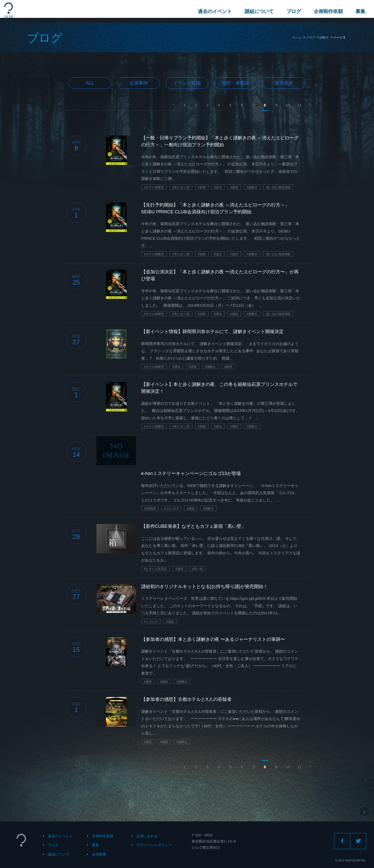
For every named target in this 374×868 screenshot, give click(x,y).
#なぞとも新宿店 (156, 569)
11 (299, 105)
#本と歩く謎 (181, 187)
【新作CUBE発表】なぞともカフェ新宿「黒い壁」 (194, 526)
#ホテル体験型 (154, 187)
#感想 (148, 682)
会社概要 (99, 854)
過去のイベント (213, 11)
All (90, 83)
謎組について (258, 11)
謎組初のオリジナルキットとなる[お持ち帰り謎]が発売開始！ (204, 586)
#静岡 (228, 367)
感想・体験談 (235, 83)
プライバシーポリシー (154, 845)
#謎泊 (218, 187)
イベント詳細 (187, 83)
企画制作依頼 (327, 11)
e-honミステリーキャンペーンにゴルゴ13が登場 (191, 473)
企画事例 (139, 83)
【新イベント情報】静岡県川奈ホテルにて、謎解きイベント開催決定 (212, 332)
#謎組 (234, 187)
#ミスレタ (151, 622)
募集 (359, 11)
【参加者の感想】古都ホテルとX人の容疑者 (186, 699)
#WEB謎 (150, 509)
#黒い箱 (197, 569)
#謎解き (252, 187)
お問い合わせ (147, 836)
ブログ (292, 11)
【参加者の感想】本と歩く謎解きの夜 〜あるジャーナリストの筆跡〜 (213, 639)
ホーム (297, 38)
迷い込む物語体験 (278, 187)
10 (288, 105)
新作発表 (284, 83)
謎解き (324, 38)
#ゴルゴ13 (171, 509)
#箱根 (202, 187)
